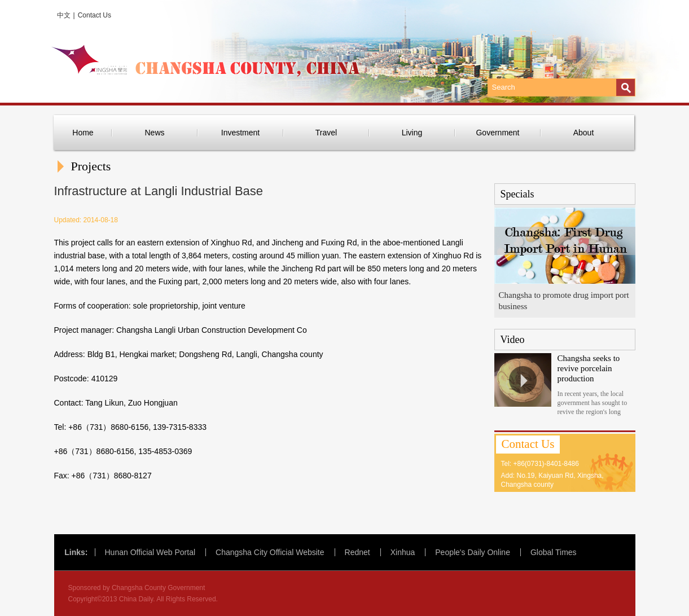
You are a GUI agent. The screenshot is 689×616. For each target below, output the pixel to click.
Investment (240, 133)
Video (513, 340)
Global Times (554, 552)
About (584, 133)
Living (412, 133)
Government (497, 133)
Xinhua (403, 552)
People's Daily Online (473, 552)
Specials (517, 194)
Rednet (357, 552)
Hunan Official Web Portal (150, 552)
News (154, 133)
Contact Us (95, 15)
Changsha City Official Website (270, 552)
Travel (326, 133)
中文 (64, 15)
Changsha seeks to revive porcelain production (589, 368)
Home (83, 133)
